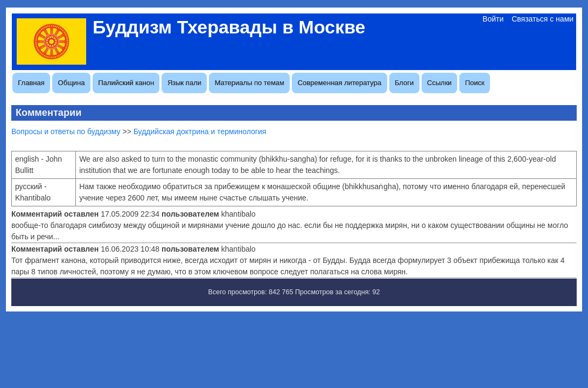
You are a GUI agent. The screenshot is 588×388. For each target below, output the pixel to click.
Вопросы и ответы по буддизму (66, 131)
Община (72, 83)
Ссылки (439, 83)
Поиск (475, 83)
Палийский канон (126, 83)
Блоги (404, 83)
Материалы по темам (250, 83)
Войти (493, 19)
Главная (31, 83)
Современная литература (339, 83)
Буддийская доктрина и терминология (200, 131)
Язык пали (184, 83)
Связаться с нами (542, 19)
